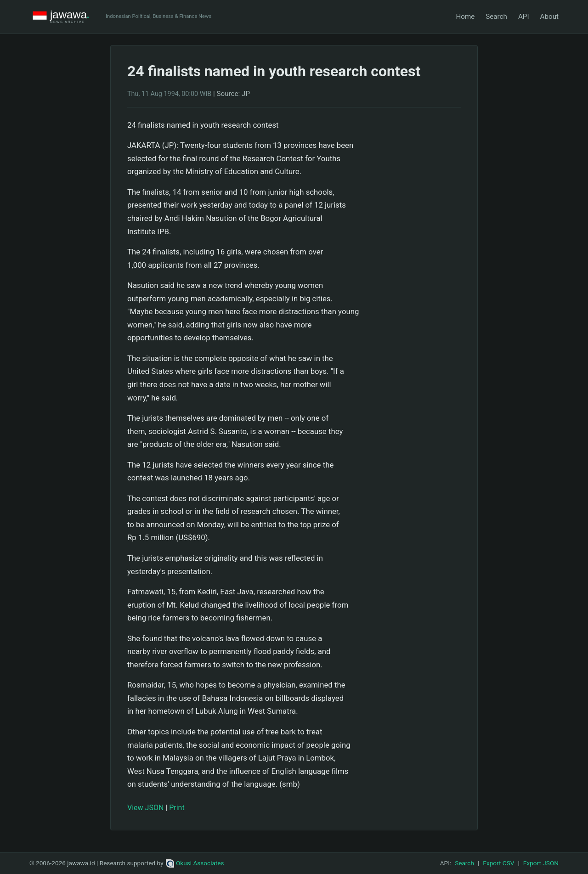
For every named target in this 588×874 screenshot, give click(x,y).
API (524, 17)
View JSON (145, 808)
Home (465, 17)
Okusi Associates (195, 863)
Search (496, 17)
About (549, 17)
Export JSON (541, 863)
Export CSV (498, 863)
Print (177, 808)
